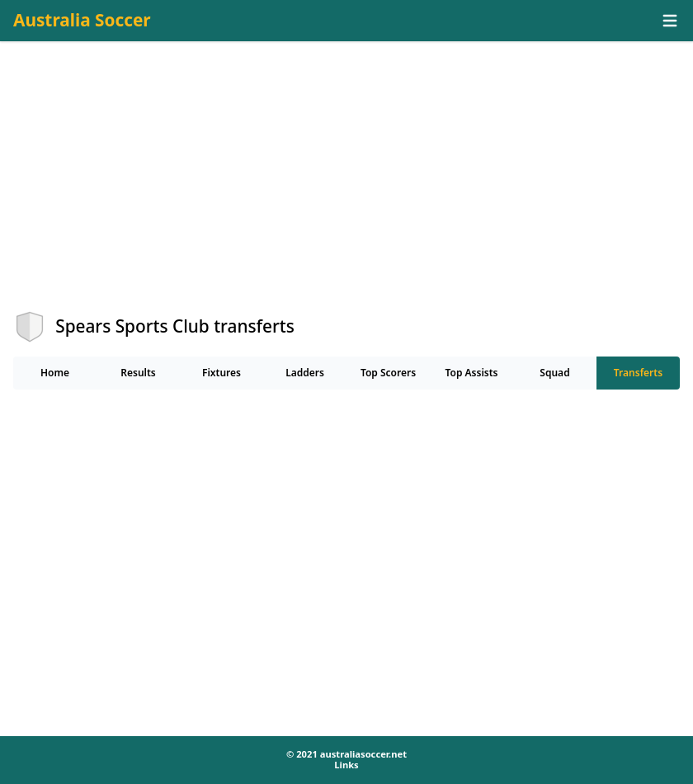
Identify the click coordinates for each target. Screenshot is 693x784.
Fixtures (222, 373)
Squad (554, 373)
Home (55, 373)
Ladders (305, 373)
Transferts (638, 373)
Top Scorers (388, 373)
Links (346, 765)
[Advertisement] (346, 191)
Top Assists (471, 373)
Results (138, 373)
